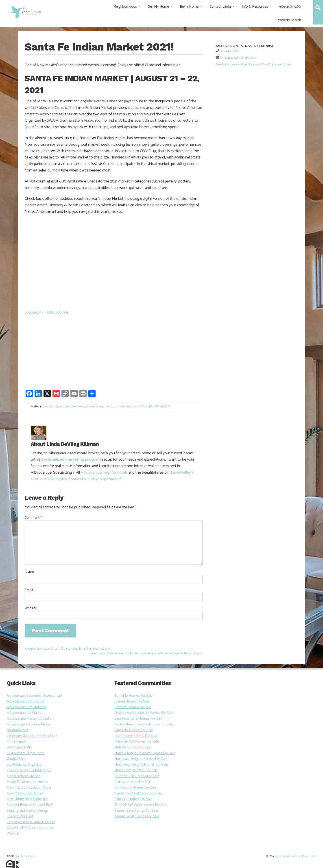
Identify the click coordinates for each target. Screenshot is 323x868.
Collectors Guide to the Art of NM (32, 736)
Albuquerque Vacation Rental (29, 724)
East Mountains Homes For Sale (138, 719)
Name (29, 572)
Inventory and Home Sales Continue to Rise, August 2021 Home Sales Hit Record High (145, 654)
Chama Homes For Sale (132, 701)
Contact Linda (220, 7)
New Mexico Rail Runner (25, 793)
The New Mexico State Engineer (31, 822)
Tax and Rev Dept (20, 816)
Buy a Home (189, 7)
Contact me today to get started (94, 479)
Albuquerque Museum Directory (30, 719)
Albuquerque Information (25, 701)
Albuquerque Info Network (27, 707)
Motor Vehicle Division (23, 776)
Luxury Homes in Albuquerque (29, 770)
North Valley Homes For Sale (136, 770)
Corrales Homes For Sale (133, 707)
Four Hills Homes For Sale (134, 730)
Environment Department (26, 753)
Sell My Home (158, 7)
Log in (278, 856)
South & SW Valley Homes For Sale (141, 805)
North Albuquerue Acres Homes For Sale (145, 753)
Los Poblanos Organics (24, 765)
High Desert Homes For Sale (136, 736)
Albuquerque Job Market (25, 713)
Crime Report (17, 742)
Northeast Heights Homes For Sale (141, 759)
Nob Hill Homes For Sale (133, 747)
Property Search (289, 20)
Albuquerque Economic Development (35, 696)
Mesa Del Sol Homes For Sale (136, 742)
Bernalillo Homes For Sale (133, 696)
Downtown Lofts (19, 747)
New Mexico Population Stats (29, 788)
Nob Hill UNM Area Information (30, 828)
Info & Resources (255, 7)
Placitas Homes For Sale (133, 782)
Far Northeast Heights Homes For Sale (144, 724)
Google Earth (17, 759)
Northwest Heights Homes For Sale (141, 765)
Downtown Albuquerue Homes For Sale (144, 713)
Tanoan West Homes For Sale (137, 816)
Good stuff (50, 407)
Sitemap (286, 856)
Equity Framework (26, 856)
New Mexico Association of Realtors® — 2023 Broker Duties (253, 65)
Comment (33, 518)
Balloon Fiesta (17, 730)
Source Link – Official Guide (46, 312)
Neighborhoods (125, 7)
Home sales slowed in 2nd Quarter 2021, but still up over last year (68, 649)
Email (29, 590)
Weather (13, 834)
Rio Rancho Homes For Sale (135, 788)
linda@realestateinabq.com (238, 58)
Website (31, 608)
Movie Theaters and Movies (27, 782)
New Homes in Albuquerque (28, 799)
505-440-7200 (290, 7)
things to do (95, 407)
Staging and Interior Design (27, 811)
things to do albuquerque (120, 407)
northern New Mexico (72, 407)
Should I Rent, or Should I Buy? (30, 805)
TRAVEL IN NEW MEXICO (154, 407)
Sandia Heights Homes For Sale (138, 793)
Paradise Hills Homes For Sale (137, 776)
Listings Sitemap (300, 856)
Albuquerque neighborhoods (104, 472)
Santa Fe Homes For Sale (133, 799)
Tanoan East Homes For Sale (136, 811)
